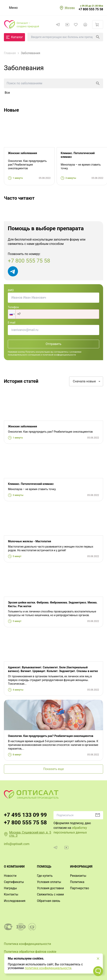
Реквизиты (78, 876)
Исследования (15, 901)
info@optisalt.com (17, 844)
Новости (10, 876)
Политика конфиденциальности (27, 944)
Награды (10, 888)
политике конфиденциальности (48, 968)
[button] (12, 314)
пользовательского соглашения (24, 355)
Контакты (11, 894)
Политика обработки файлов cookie (30, 952)
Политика (77, 882)
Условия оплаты (49, 882)
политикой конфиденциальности (59, 355)
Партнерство (80, 888)
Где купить (45, 876)
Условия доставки (50, 888)
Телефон (13, 307)
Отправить (53, 344)
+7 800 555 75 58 (91, 9)
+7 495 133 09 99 (25, 815)
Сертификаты (14, 882)
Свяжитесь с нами (50, 894)
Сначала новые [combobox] (84, 381)
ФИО (11, 290)
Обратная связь (49, 901)
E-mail (12, 323)
